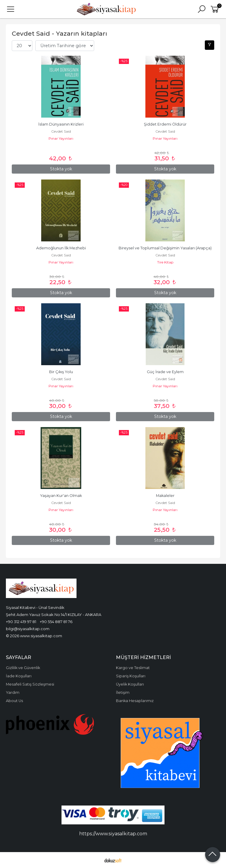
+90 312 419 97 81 (21, 622)
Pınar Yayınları (61, 138)
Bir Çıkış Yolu (61, 372)
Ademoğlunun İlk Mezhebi (61, 248)
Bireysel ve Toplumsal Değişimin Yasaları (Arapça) (165, 248)
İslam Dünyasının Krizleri (61, 124)
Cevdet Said (61, 131)
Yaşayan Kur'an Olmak (61, 496)
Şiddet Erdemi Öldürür (165, 124)
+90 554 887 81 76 (56, 622)
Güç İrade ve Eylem (165, 372)
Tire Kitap (165, 262)
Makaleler (165, 496)
